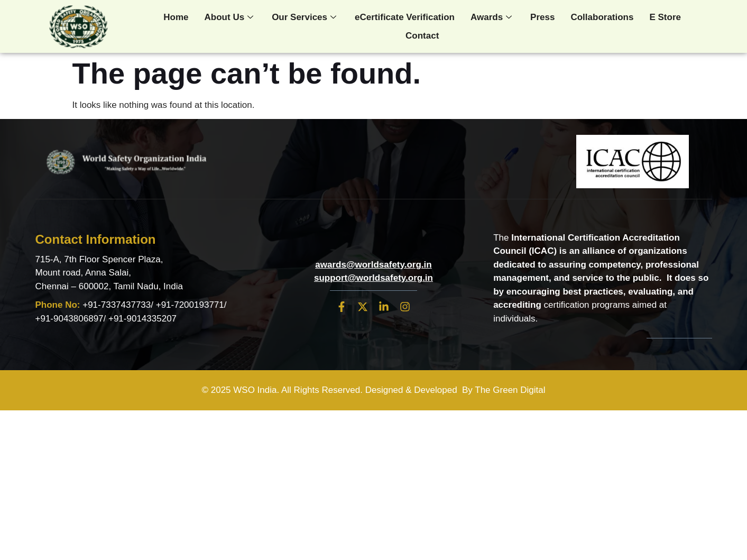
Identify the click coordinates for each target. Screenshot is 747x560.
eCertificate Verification (405, 17)
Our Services (305, 17)
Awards (492, 17)
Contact (422, 36)
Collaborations (602, 17)
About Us (230, 17)
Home (176, 17)
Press (542, 17)
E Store (665, 17)
